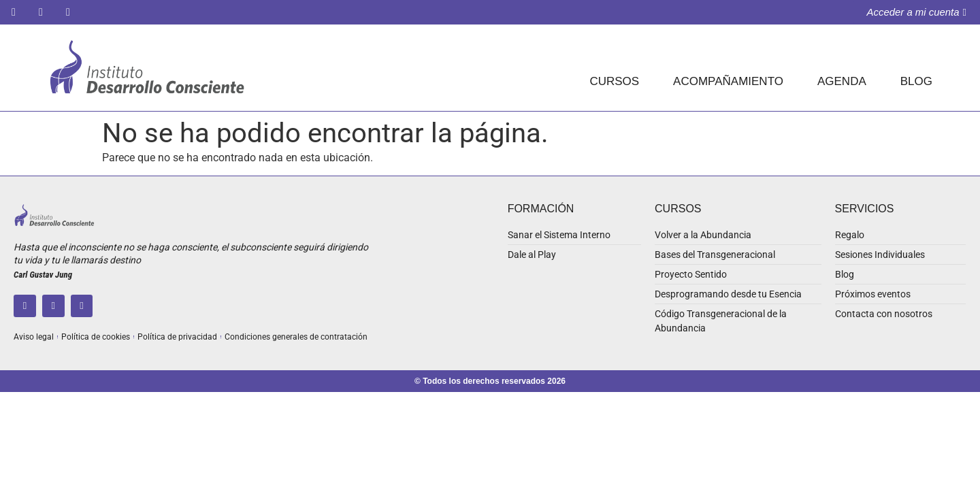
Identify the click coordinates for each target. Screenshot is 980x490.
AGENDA (842, 81)
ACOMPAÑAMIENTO (728, 81)
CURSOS (614, 81)
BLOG (916, 81)
